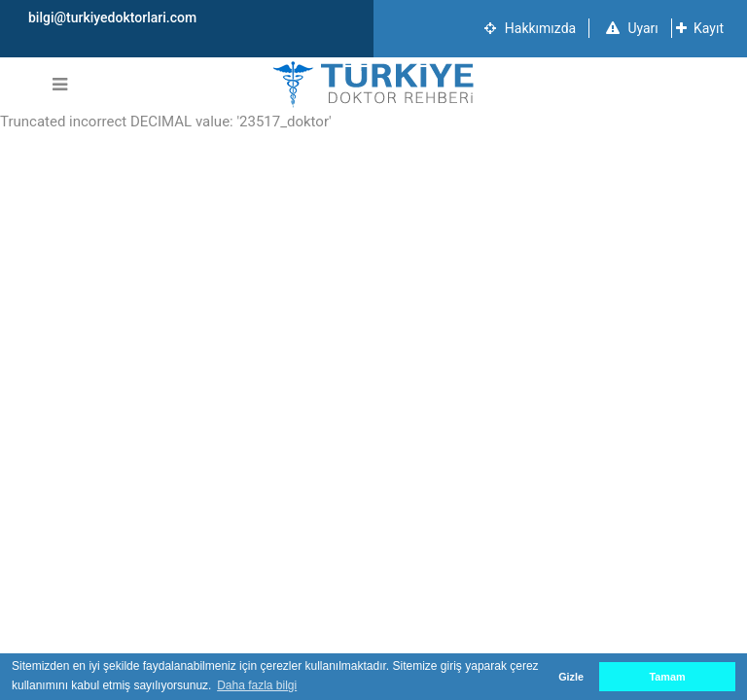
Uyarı (632, 28)
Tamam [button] (667, 677)
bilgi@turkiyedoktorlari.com (112, 17)
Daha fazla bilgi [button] (257, 685)
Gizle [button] (571, 677)
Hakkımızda (530, 28)
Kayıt (700, 28)
